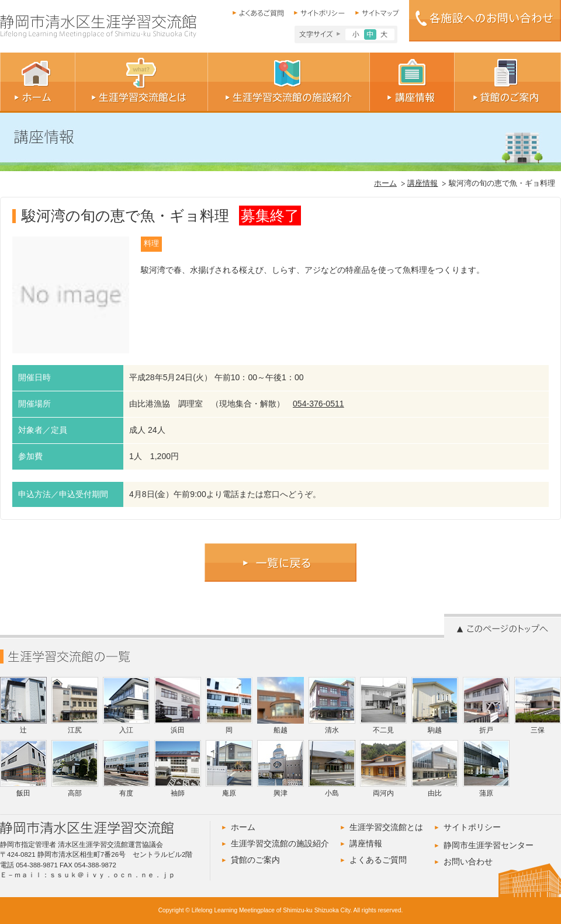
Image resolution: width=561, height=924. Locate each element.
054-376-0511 (318, 404)
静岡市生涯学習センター (489, 845)
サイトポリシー (472, 827)
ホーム (385, 183)
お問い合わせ (468, 862)
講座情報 (423, 183)
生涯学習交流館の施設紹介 (280, 843)
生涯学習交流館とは (386, 827)
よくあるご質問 (378, 860)
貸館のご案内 (255, 860)
